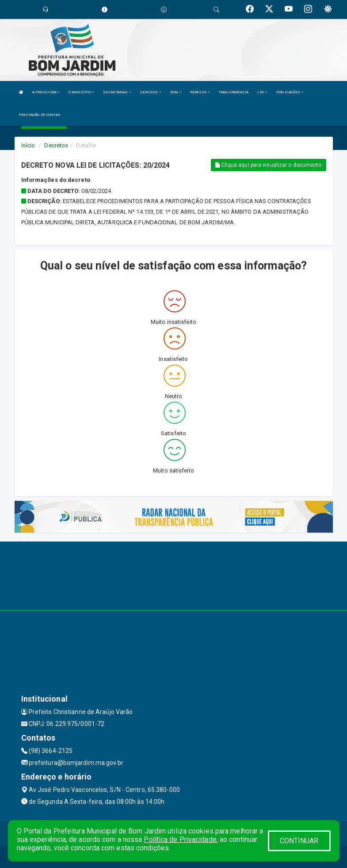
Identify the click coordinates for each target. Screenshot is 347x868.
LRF (262, 92)
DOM (176, 92)
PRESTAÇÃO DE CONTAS (40, 115)
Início (28, 145)
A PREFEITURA (46, 92)
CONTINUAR (299, 841)
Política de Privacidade (180, 839)
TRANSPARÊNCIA (233, 92)
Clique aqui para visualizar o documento (268, 165)
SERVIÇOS (151, 92)
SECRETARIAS (117, 92)
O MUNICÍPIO (81, 92)
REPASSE (200, 92)
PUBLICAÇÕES (290, 92)
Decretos (56, 145)
